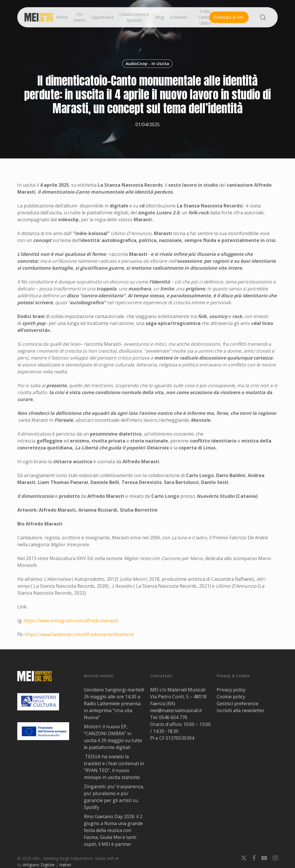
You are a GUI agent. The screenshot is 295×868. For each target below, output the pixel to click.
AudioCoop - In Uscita (147, 64)
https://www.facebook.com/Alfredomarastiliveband (79, 634)
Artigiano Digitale (39, 865)
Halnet (65, 865)
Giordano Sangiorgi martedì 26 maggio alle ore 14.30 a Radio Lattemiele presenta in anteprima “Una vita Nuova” (114, 704)
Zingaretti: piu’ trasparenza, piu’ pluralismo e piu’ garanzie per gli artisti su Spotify (114, 797)
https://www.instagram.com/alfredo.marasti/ (71, 621)
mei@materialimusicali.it (176, 710)
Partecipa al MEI (229, 17)
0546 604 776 (173, 717)
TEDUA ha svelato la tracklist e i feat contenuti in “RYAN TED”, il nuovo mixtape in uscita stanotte (114, 767)
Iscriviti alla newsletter (241, 710)
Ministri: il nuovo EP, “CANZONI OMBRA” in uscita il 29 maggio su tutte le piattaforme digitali (113, 737)
